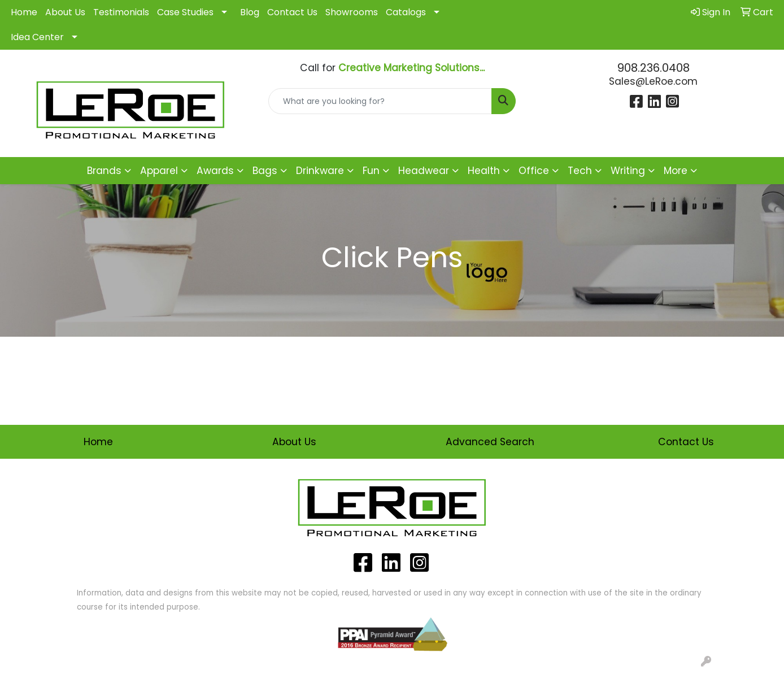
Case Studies (185, 12)
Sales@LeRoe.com (653, 81)
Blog (250, 12)
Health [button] (484, 171)
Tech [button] (580, 171)
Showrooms (352, 12)
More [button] (676, 171)
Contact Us (292, 12)
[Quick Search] (380, 101)
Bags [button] (265, 171)
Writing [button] (628, 171)
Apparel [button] (159, 171)
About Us (65, 12)
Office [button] (534, 171)
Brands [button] (104, 171)
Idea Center (37, 37)
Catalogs (406, 12)
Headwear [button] (424, 171)
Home (24, 12)
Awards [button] (215, 171)
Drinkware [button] (320, 171)
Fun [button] (371, 171)
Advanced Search (490, 442)
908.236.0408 (654, 68)
